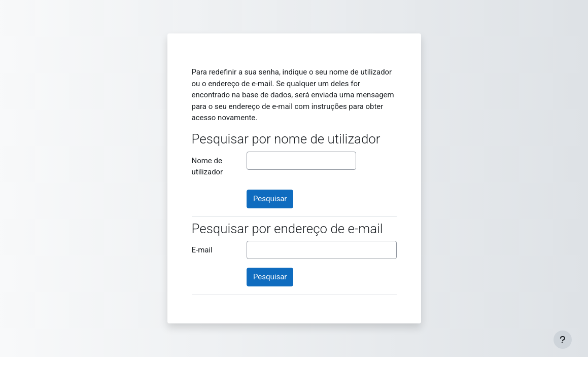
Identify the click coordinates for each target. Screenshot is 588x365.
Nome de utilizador (207, 166)
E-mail (202, 250)
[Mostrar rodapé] (563, 340)
